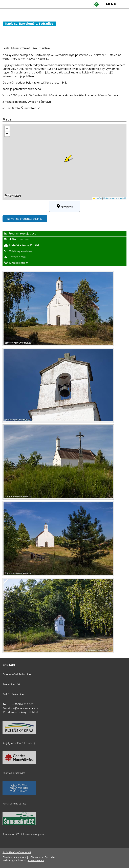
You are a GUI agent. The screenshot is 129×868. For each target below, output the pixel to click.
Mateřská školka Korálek (22, 245)
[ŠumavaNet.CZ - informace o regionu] (19, 824)
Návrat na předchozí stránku (25, 219)
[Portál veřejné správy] (19, 794)
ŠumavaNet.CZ (36, 860)
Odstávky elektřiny (18, 251)
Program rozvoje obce (20, 233)
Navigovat (64, 206)
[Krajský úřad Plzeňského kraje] (19, 733)
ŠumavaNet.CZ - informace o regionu (23, 834)
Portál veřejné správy (14, 804)
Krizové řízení (15, 257)
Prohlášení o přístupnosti (17, 852)
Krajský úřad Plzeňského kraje (19, 743)
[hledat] (76, 5)
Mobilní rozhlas (16, 263)
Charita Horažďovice (14, 773)
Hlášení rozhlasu (17, 239)
